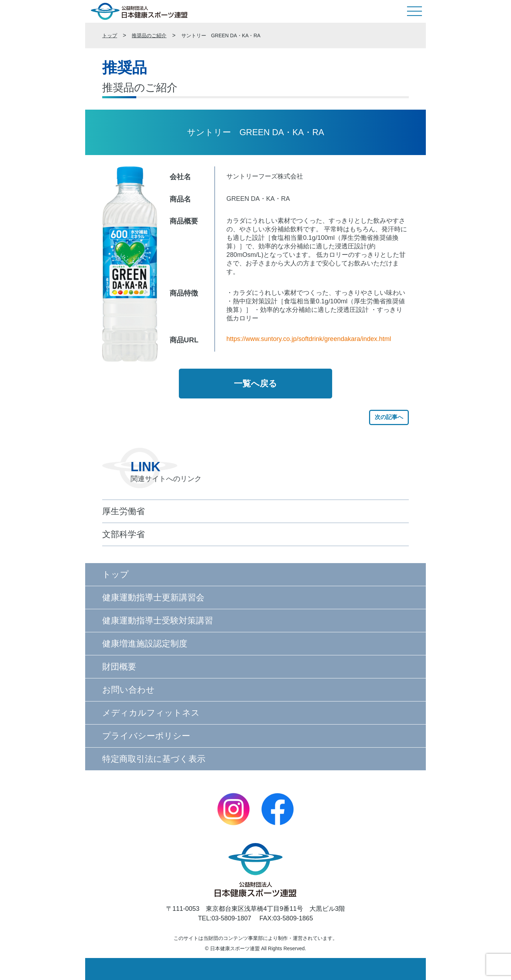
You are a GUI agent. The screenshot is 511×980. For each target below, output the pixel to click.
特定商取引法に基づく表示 (154, 759)
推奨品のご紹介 (149, 35)
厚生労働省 (123, 511)
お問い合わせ (128, 690)
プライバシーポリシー (146, 736)
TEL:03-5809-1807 (225, 918)
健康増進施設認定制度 (145, 643)
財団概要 (119, 667)
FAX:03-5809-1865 (286, 918)
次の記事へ (389, 417)
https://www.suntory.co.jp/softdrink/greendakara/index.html (309, 339)
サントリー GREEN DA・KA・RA (221, 35)
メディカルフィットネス (151, 713)
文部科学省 (123, 534)
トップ (110, 35)
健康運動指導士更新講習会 (153, 597)
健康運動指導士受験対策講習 (158, 620)
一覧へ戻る (255, 383)
